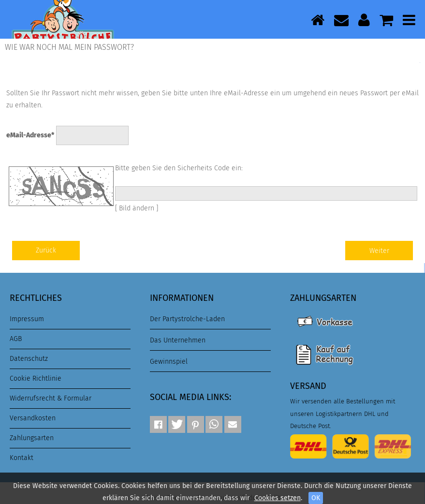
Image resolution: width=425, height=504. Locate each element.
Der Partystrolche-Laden (187, 319)
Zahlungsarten (32, 438)
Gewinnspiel (169, 362)
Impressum (27, 319)
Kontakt (22, 458)
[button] (158, 424)
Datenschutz (29, 359)
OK (316, 498)
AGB (16, 339)
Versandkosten (33, 418)
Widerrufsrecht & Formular (51, 398)
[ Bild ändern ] (137, 208)
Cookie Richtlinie (36, 378)
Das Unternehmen (178, 340)
